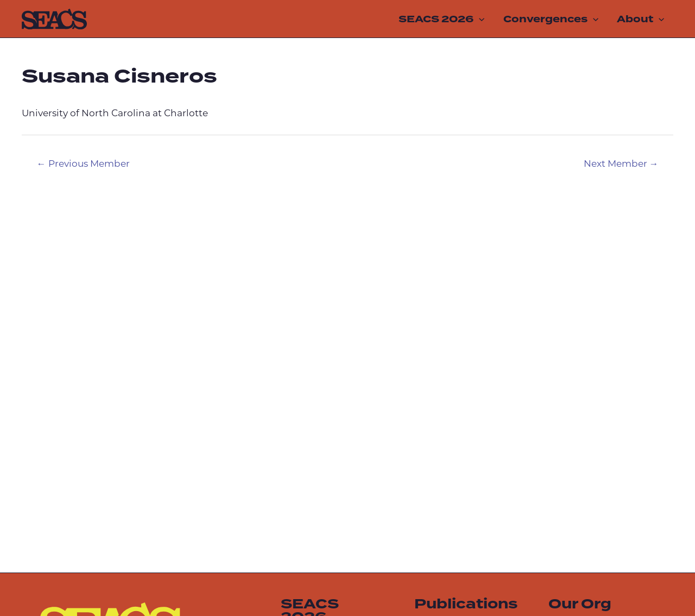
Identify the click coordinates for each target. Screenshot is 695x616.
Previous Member (83, 164)
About (640, 19)
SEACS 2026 (441, 19)
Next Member (621, 164)
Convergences (551, 19)
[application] (479, 19)
